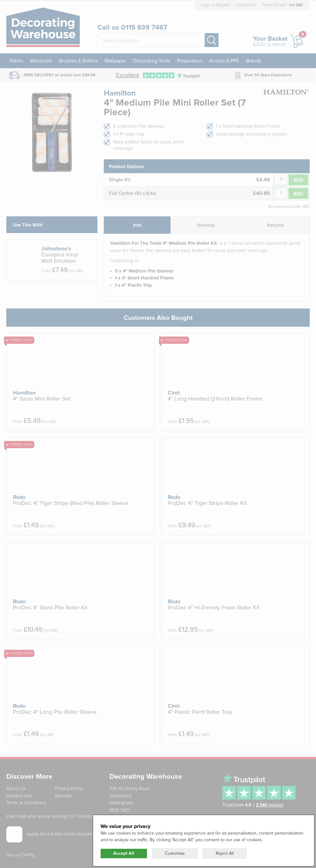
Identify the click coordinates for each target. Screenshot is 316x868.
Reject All (225, 853)
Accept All (124, 853)
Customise (175, 853)
